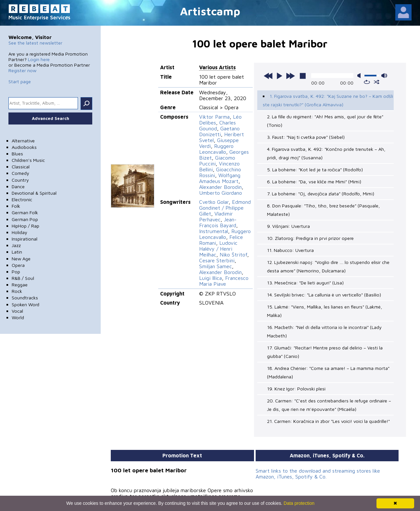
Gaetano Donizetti (219, 131)
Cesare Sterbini (217, 260)
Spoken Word (25, 304)
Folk (16, 206)
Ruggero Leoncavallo (216, 149)
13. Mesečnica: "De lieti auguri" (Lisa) (305, 283)
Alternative (23, 141)
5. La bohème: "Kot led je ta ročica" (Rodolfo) (315, 170)
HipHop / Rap (25, 226)
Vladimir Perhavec (216, 216)
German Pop (25, 219)
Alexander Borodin (220, 187)
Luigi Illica (210, 278)
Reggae (20, 285)
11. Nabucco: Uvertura (290, 250)
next (290, 76)
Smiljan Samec (216, 266)
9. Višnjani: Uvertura (288, 226)
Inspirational (25, 239)
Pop (16, 272)
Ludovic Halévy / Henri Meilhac (218, 249)
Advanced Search (51, 118)
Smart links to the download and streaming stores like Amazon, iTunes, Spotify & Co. (318, 474)
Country (20, 180)
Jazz (16, 245)
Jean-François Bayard (218, 222)
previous (268, 76)
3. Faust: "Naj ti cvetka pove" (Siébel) (306, 137)
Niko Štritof (233, 255)
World (18, 317)
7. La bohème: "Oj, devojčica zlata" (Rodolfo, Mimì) (321, 194)
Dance (18, 186)
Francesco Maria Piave (224, 281)
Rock (17, 291)
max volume (384, 76)
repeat (367, 82)
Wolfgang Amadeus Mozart (220, 178)
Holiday (19, 232)
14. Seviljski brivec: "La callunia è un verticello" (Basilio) (324, 295)
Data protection (299, 503)
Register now (22, 70)
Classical (21, 167)
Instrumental (214, 231)
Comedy (20, 173)
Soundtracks (25, 298)
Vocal (17, 311)
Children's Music (28, 160)
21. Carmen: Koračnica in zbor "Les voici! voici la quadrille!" (328, 421)
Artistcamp (210, 11)
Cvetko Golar (214, 202)
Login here (39, 59)
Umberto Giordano (221, 193)
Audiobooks (24, 147)
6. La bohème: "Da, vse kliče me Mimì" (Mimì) (314, 182)
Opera (18, 265)
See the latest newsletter (35, 43)
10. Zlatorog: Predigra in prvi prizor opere (310, 238)
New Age (21, 259)
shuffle (377, 82)
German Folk (25, 212)
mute (360, 76)
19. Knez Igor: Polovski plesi (296, 389)
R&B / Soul (23, 278)
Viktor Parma (214, 117)
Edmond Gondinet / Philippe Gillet (225, 208)
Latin (17, 252)
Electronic (22, 199)
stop (303, 76)
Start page (20, 81)
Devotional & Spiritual (34, 193)
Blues (17, 154)
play (279, 76)
